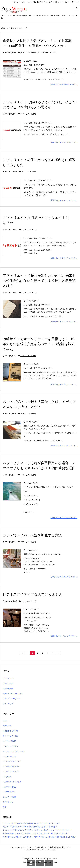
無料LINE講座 (36, 2)
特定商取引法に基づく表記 (13, 694)
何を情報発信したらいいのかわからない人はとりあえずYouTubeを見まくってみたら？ (36, 833)
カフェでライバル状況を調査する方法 (32, 535)
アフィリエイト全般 (28, 53)
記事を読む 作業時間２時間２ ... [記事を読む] (64, 85)
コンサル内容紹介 (10, 741)
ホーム (16, 2)
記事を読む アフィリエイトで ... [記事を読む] (64, 142)
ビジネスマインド (10, 756)
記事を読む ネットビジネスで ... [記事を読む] (64, 446)
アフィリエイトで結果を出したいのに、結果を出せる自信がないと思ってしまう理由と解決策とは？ (39, 281)
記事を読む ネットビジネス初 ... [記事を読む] (64, 518)
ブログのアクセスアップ (12, 761)
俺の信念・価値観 (10, 797)
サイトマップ (8, 704)
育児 (4, 807)
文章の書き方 (8, 802)
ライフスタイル (9, 792)
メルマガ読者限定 (10, 787)
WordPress (7, 726)
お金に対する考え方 (10, 731)
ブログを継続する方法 (11, 767)
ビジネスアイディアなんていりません (33, 594)
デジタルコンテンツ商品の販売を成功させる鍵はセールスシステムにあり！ (32, 823)
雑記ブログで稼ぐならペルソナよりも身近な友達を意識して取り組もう (30, 827)
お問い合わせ (59, 2)
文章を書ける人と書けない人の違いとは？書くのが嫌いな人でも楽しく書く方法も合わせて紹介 (39, 837)
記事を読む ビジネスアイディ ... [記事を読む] (64, 636)
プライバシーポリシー (11, 699)
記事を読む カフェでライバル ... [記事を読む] (64, 577)
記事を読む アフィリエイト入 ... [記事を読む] (64, 258)
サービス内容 (48, 2)
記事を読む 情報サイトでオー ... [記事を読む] (64, 384)
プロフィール (25, 2)
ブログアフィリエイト (11, 772)
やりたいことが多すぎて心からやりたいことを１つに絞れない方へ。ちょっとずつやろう (37, 830)
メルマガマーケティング (47, 53)
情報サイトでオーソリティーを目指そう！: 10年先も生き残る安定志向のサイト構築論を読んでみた (39, 344)
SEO (5, 721)
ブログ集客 (7, 777)
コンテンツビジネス (10, 746)
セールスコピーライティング (14, 751)
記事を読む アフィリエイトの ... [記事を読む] (64, 200)
